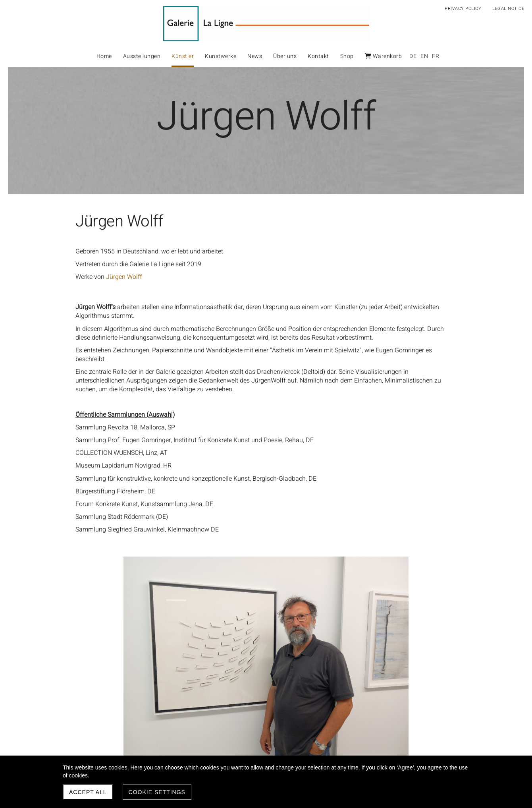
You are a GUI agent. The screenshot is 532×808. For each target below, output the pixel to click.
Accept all (88, 792)
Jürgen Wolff (124, 277)
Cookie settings (157, 792)
